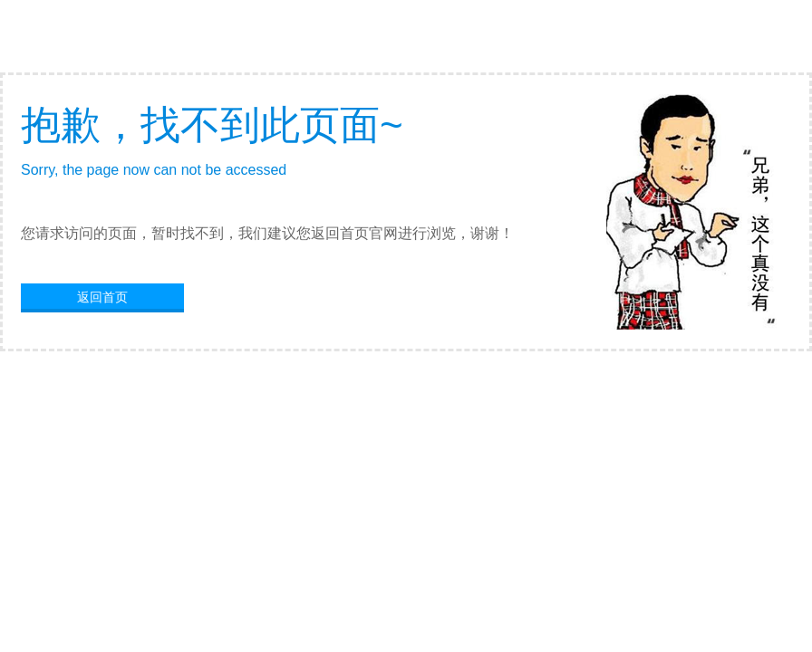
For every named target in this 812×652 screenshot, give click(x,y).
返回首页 (102, 297)
